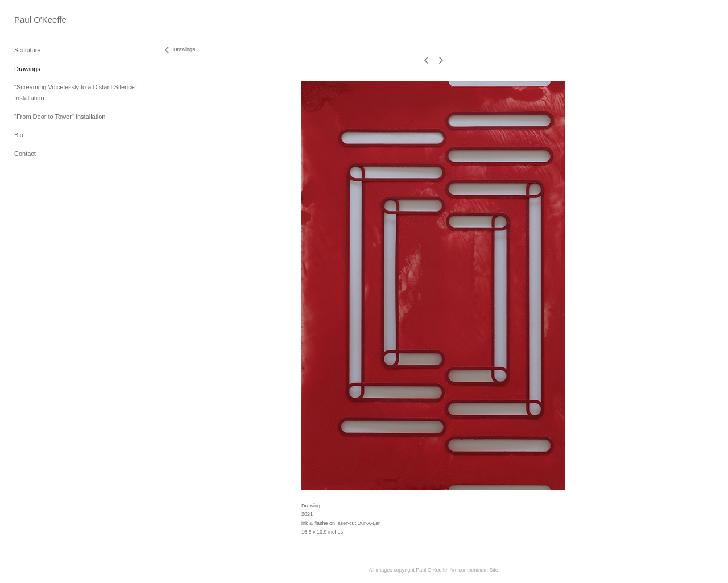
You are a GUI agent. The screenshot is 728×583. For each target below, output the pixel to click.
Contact (25, 154)
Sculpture (27, 50)
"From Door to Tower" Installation (60, 117)
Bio (19, 135)
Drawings (27, 69)
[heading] (40, 20)
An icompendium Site (474, 570)
